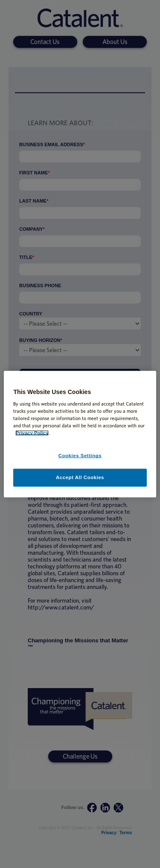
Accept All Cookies (80, 477)
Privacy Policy (32, 433)
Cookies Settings (80, 456)
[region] (80, 434)
